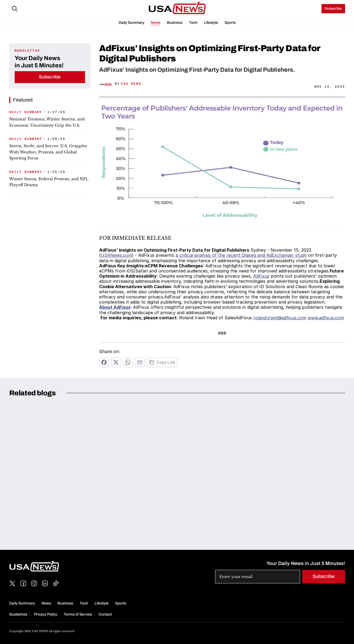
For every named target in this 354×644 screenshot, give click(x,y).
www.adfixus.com (326, 318)
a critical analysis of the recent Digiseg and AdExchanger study (241, 255)
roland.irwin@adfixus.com (280, 318)
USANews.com (116, 255)
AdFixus (261, 276)
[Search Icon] (15, 9)
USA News (131, 84)
